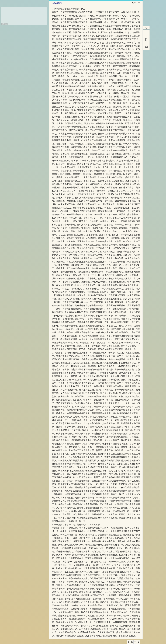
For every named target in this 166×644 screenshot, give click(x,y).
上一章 (130, 642)
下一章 (137, 642)
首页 (146, 28)
